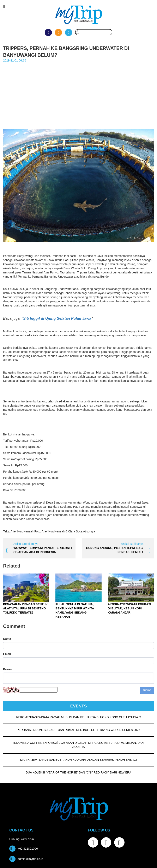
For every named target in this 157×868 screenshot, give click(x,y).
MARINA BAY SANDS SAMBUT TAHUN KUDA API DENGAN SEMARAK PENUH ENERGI (79, 759)
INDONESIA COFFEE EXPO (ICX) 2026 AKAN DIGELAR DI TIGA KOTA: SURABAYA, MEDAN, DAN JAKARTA (79, 745)
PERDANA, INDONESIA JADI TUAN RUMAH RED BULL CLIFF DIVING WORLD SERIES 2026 (79, 730)
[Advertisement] (78, 93)
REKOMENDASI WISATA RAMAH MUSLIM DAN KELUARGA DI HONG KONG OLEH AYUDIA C (78, 717)
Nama (7, 639)
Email (7, 654)
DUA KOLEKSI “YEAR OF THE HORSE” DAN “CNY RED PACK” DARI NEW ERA (79, 772)
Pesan (7, 669)
